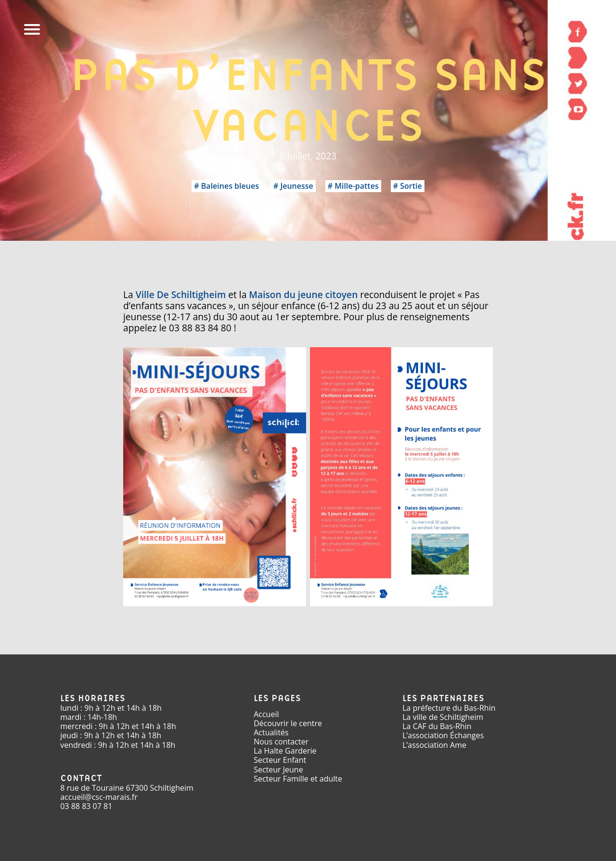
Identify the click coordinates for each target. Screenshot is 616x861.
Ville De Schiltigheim (181, 294)
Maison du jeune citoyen (303, 294)
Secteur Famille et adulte (298, 779)
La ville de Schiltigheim (443, 717)
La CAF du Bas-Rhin (437, 726)
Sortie (411, 186)
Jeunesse (296, 186)
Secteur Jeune (278, 770)
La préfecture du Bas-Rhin (449, 708)
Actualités (271, 732)
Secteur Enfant (280, 760)
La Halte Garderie (285, 751)
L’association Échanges (443, 735)
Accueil (266, 714)
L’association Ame (434, 745)
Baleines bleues (230, 186)
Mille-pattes (356, 186)
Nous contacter (281, 742)
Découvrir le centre (288, 723)
